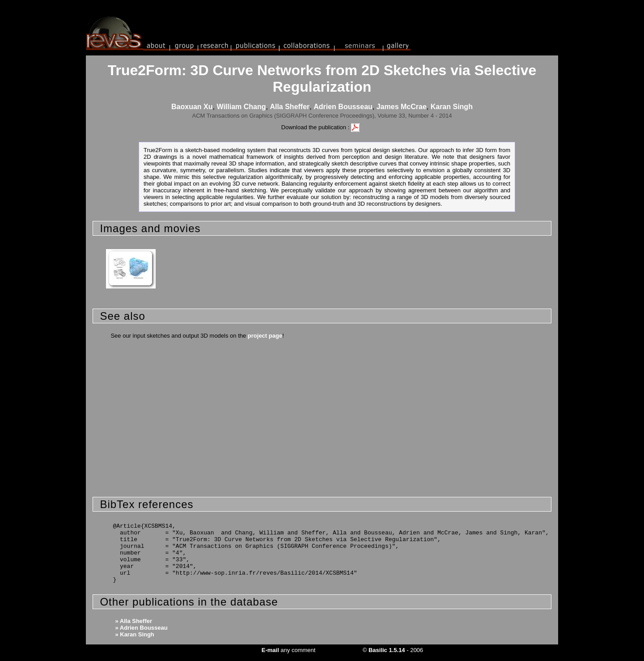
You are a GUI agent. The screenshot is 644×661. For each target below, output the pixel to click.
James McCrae (402, 107)
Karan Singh (452, 107)
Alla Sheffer (290, 107)
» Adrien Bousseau (141, 628)
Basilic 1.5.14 (387, 650)
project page (265, 336)
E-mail (270, 650)
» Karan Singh (134, 634)
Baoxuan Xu (192, 107)
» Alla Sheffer (133, 621)
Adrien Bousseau (343, 107)
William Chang (241, 107)
